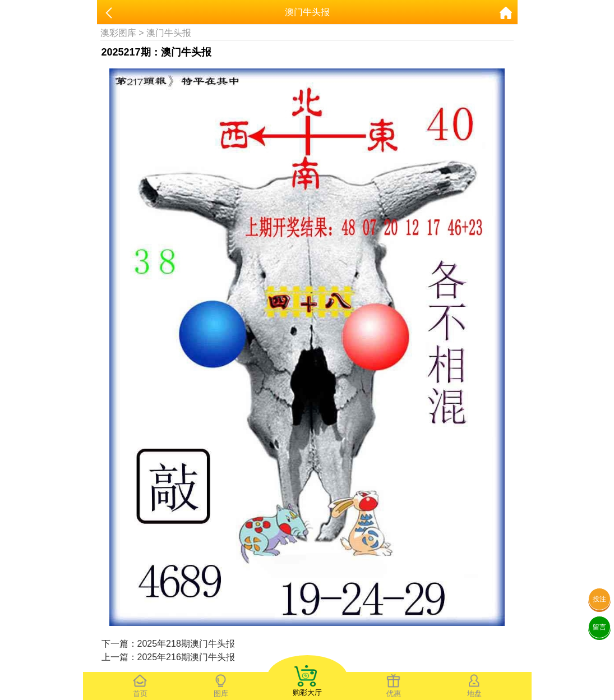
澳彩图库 (118, 33)
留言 (599, 627)
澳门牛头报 (169, 33)
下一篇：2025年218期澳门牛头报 (168, 644)
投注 (599, 599)
